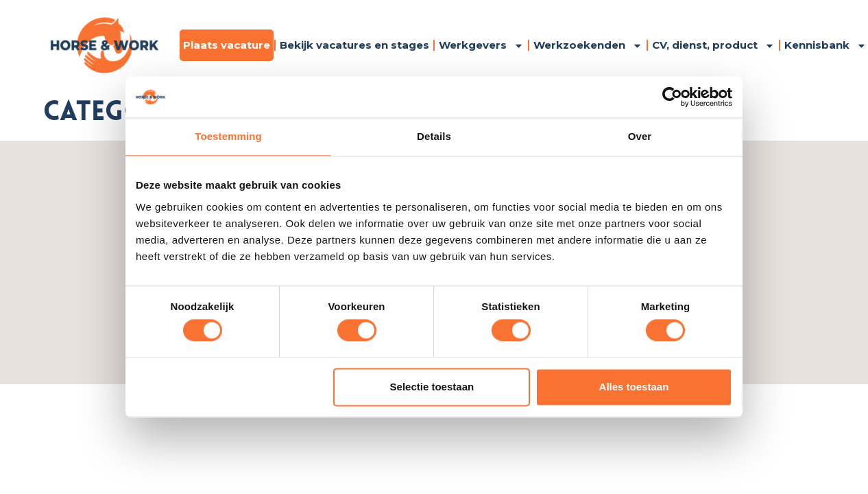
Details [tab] (434, 136)
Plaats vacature (227, 45)
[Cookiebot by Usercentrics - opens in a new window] (672, 97)
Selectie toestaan (432, 387)
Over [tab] (640, 136)
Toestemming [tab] (228, 136)
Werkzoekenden (588, 46)
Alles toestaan (634, 387)
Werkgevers (481, 46)
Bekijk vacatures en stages (354, 45)
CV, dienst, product (713, 46)
